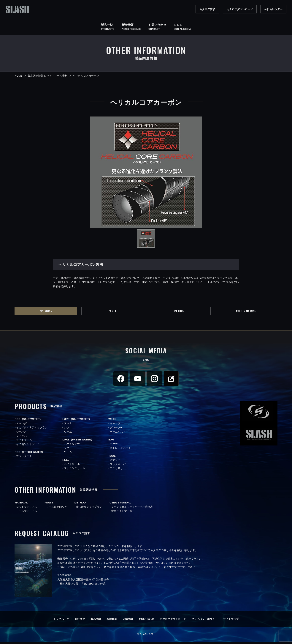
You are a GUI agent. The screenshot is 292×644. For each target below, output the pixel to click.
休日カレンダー (273, 9)
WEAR (112, 421)
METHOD (179, 312)
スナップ (115, 462)
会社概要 (80, 621)
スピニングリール (74, 470)
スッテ (68, 425)
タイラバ (21, 438)
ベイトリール (72, 466)
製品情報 (96, 621)
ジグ (67, 429)
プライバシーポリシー (204, 621)
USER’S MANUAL (246, 312)
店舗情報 (128, 621)
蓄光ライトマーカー (123, 513)
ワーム (68, 434)
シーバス (21, 434)
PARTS (113, 312)
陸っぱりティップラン (89, 509)
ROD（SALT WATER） (28, 421)
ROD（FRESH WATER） (29, 454)
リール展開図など (57, 509)
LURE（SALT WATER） (77, 421)
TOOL (112, 458)
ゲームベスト (118, 434)
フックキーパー (119, 466)
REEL (66, 462)
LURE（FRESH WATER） (78, 441)
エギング (21, 425)
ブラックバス (24, 458)
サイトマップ (231, 621)
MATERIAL (46, 311)
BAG (111, 441)
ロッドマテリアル (27, 509)
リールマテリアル (27, 513)
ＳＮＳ (182, 27)
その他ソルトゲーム (28, 446)
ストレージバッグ (120, 450)
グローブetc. (117, 429)
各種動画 (112, 621)
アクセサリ (116, 470)
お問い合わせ (146, 621)
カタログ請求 (207, 9)
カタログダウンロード (240, 9)
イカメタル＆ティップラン (32, 429)
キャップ (115, 425)
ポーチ (114, 446)
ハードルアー (72, 446)
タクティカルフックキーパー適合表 (132, 509)
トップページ (61, 621)
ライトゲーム (24, 442)
